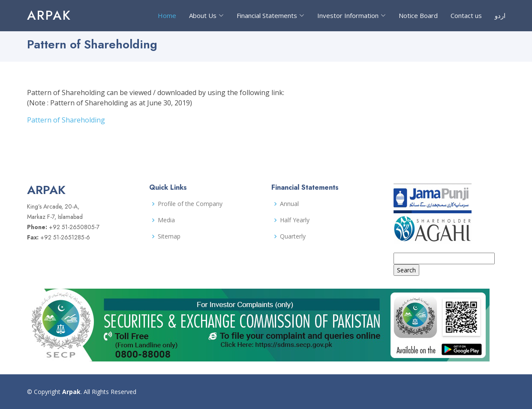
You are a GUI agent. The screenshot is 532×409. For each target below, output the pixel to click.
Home (167, 15)
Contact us (466, 15)
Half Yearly (295, 220)
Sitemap (169, 236)
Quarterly (293, 236)
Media (166, 220)
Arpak (49, 15)
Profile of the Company (190, 204)
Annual (289, 204)
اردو (500, 15)
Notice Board (418, 15)
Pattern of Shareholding (66, 120)
